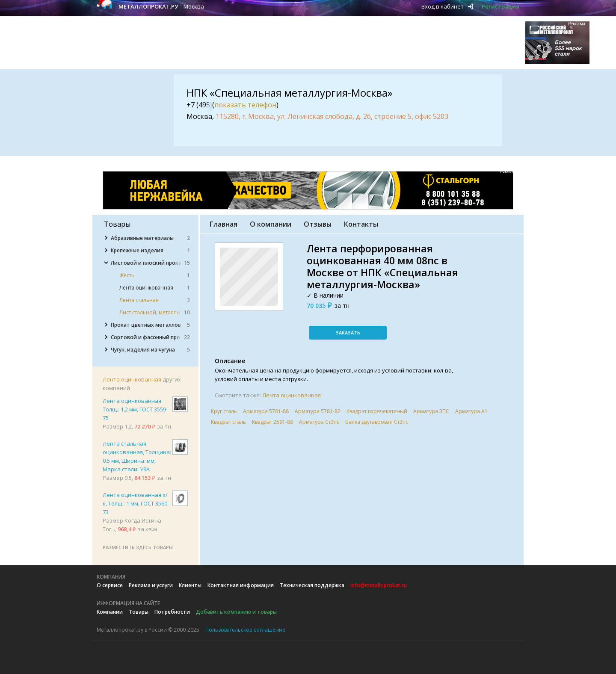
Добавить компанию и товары (236, 612)
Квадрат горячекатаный (377, 411)
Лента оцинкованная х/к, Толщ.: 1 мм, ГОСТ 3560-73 (136, 503)
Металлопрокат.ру (148, 6)
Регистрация (500, 6)
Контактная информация (241, 585)
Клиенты (190, 585)
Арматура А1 (471, 411)
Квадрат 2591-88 (272, 422)
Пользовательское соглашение (245, 630)
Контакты (361, 224)
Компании (110, 612)
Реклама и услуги (151, 585)
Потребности (172, 612)
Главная (224, 224)
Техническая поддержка (312, 585)
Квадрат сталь (228, 422)
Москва (194, 6)
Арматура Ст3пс (319, 422)
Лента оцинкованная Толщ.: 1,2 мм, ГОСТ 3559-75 (135, 409)
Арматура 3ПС (431, 411)
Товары (139, 612)
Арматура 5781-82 (318, 411)
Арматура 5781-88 (266, 411)
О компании (271, 224)
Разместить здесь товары (138, 547)
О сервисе (110, 585)
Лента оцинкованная (132, 379)
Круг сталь (224, 411)
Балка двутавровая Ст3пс (377, 422)
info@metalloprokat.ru (379, 585)
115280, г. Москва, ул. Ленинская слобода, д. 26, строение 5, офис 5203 (332, 116)
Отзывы (318, 224)
